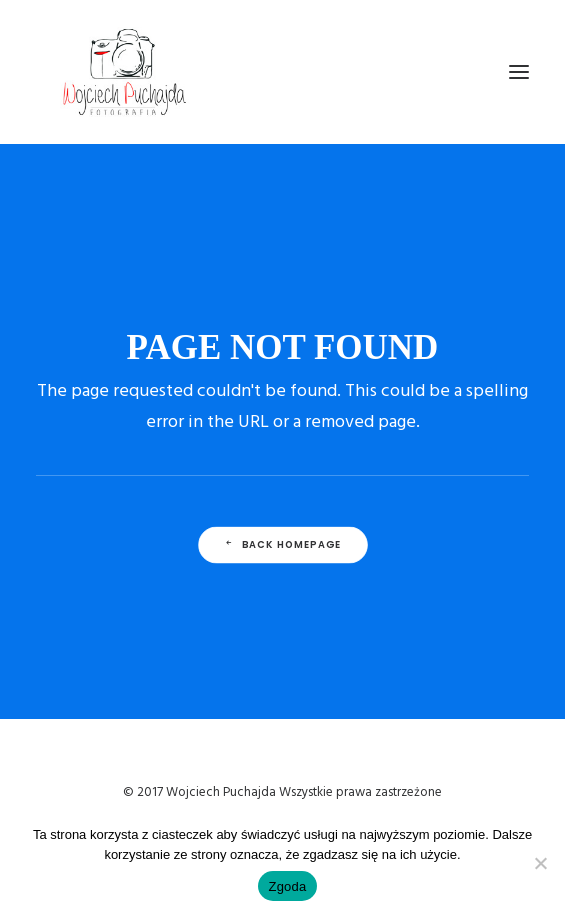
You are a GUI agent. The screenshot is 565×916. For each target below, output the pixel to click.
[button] (519, 72)
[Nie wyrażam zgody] (540, 863)
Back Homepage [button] (282, 544)
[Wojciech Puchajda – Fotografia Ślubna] (126, 72)
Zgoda (287, 886)
